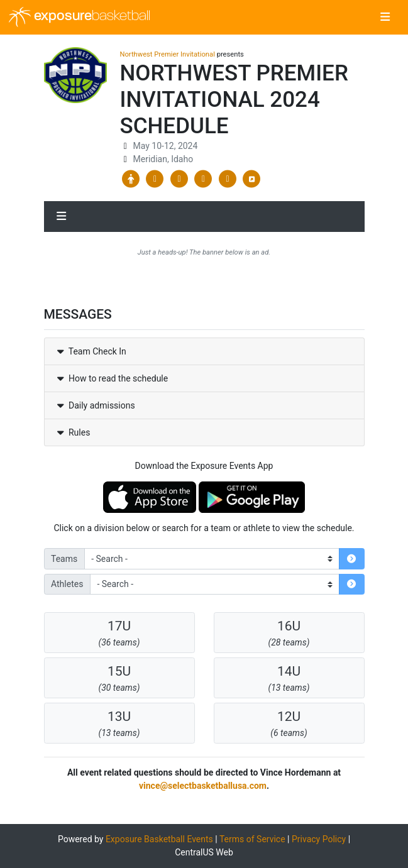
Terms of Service (252, 839)
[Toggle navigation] (385, 18)
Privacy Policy (319, 839)
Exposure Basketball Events (159, 839)
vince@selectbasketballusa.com (203, 786)
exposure (80, 17)
